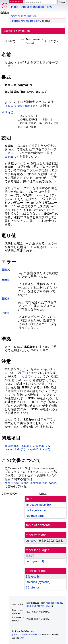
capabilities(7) (39, 449)
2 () (33, 577)
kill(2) (27, 377)
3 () (33, 587)
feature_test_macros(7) (22, 106)
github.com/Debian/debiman (26, 635)
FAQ (50, 7)
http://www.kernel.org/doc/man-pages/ (31, 483)
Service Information (24, 16)
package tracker (36, 510)
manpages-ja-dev (31, 21)
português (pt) (35, 561)
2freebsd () (38, 582)
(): (8, 112)
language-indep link (38, 505)
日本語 (30, 556)
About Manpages (33, 7)
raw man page (35, 516)
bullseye (16, 21)
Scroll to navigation (17, 31)
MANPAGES (16, 1)
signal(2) (42, 446)
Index (15, 7)
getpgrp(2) (12, 446)
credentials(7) (15, 449)
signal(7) (11, 157)
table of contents (38, 525)
